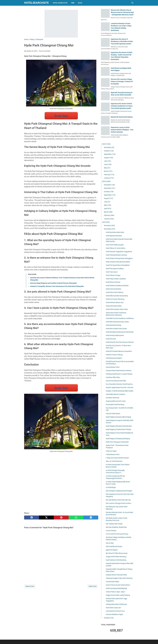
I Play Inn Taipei (111, 451)
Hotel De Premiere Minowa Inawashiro (119, 351)
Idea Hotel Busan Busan (114, 546)
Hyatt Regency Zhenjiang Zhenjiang (118, 439)
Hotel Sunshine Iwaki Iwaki (115, 232)
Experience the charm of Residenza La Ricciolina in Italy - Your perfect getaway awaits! (122, 41)
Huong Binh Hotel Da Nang (115, 404)
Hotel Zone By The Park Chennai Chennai (120, 342)
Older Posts (93, 586)
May (107, 168)
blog (80, 3)
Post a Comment (45, 51)
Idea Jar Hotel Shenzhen (114, 461)
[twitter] (46, 517)
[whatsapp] (76, 517)
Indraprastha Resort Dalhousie (116, 604)
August (109, 158)
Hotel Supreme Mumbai (114, 236)
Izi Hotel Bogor (111, 487)
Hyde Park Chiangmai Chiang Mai (117, 442)
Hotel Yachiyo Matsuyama (115, 335)
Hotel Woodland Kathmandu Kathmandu (120, 332)
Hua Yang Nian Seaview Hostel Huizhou (119, 384)
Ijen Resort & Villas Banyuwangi (117, 553)
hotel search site (60, 3)
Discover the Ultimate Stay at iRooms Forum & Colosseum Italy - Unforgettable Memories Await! (122, 12)
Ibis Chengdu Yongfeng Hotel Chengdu (119, 491)
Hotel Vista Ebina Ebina (114, 306)
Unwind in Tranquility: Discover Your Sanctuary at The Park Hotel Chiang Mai (57, 286)
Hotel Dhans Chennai (113, 282)
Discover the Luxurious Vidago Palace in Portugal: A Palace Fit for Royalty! (122, 81)
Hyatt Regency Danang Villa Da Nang (118, 417)
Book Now (61, 116)
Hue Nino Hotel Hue (113, 398)
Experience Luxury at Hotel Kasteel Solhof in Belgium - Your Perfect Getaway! (122, 130)
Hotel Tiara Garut (112, 272)
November (109, 147)
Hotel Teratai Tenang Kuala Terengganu (119, 258)
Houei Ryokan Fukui (113, 367)
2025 (106, 144)
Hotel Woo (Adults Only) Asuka (116, 329)
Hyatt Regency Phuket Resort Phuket (118, 429)
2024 (106, 181)
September (110, 154)
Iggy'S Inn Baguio (112, 550)
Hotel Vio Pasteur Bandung (115, 299)
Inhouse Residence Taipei (114, 614)
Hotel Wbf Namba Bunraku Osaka (117, 322)
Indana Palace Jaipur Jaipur (115, 592)
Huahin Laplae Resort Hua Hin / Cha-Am (120, 387)
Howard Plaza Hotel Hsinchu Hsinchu (119, 371)
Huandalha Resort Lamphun (116, 394)
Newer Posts (30, 586)
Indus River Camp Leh (113, 608)
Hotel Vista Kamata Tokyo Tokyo (117, 309)
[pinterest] (61, 517)
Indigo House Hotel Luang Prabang (118, 595)
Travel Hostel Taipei (112, 582)
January (109, 178)
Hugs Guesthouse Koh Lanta (116, 401)
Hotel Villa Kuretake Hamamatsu (117, 296)
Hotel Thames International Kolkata (118, 262)
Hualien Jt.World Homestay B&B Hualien (120, 391)
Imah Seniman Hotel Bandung (116, 560)
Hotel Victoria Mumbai (113, 289)
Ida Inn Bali (110, 543)
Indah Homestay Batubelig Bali (116, 588)
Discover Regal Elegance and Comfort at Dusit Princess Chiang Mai (53, 283)
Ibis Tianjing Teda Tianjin (114, 524)
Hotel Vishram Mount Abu (115, 303)
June (108, 164)
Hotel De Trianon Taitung (114, 355)
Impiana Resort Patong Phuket (116, 575)
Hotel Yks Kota (111, 339)
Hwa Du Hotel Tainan (113, 414)
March (108, 171)
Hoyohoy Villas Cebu (113, 377)
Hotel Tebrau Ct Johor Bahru (116, 248)
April (108, 209)
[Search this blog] (133, 3)
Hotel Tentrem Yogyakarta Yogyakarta (119, 252)
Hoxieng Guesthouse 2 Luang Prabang (119, 374)
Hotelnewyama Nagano (114, 358)
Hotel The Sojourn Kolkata (115, 269)
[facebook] (32, 517)
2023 (106, 222)
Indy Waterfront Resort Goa (115, 611)
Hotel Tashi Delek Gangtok (115, 245)
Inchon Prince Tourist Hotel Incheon (118, 585)
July (107, 161)
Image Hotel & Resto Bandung (116, 557)
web (73, 3)
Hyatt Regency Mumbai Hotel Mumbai (119, 426)
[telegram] (91, 517)
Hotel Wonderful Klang (114, 325)
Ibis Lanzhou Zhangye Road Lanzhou (119, 503)
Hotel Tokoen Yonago (113, 275)
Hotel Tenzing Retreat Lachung (116, 255)
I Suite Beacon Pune (113, 454)
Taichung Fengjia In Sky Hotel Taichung (119, 578)
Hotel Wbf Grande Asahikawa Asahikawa (120, 318)
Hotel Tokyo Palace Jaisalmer (116, 279)
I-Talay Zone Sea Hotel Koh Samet (117, 458)
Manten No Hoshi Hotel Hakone (122, 117)
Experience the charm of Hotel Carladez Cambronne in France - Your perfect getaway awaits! (122, 106)
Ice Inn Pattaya (111, 531)
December (109, 185)
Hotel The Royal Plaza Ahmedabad (118, 265)
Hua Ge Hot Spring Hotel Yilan (116, 381)
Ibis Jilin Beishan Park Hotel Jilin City (118, 500)
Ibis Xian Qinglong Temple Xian (116, 527)
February (109, 175)
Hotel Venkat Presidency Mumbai (117, 286)
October (109, 151)
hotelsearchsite (36, 3)
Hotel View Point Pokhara (115, 292)
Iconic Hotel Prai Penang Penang (117, 534)
